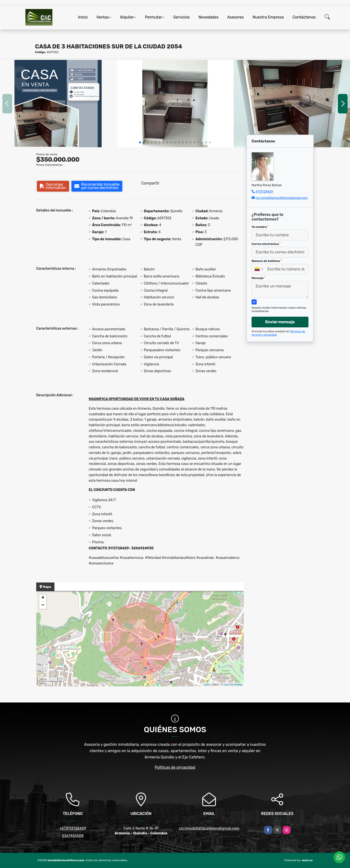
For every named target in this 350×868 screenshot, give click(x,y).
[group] (58, 104)
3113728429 (264, 191)
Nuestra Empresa (268, 17)
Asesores (236, 17)
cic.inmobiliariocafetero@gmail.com (282, 198)
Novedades (209, 17)
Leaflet (206, 684)
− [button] (43, 605)
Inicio (83, 17)
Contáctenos (304, 17)
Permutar (153, 17)
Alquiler (127, 17)
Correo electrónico (266, 244)
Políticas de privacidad (175, 767)
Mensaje (258, 278)
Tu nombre (260, 227)
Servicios (182, 17)
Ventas (102, 17)
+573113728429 (73, 828)
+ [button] (43, 598)
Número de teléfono (267, 261)
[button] (140, 142)
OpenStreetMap (233, 684)
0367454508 (73, 836)
